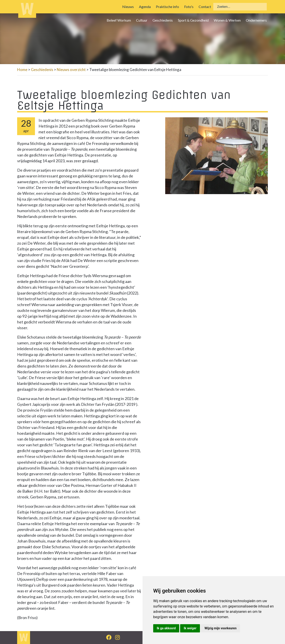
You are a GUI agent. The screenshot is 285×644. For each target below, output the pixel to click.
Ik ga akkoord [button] (166, 628)
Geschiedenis (163, 20)
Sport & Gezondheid (193, 20)
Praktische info (167, 7)
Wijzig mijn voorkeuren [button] (220, 628)
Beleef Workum (119, 20)
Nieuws (128, 7)
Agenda (145, 7)
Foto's (189, 7)
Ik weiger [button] (190, 628)
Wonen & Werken (227, 20)
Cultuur (142, 20)
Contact (205, 7)
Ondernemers (256, 20)
